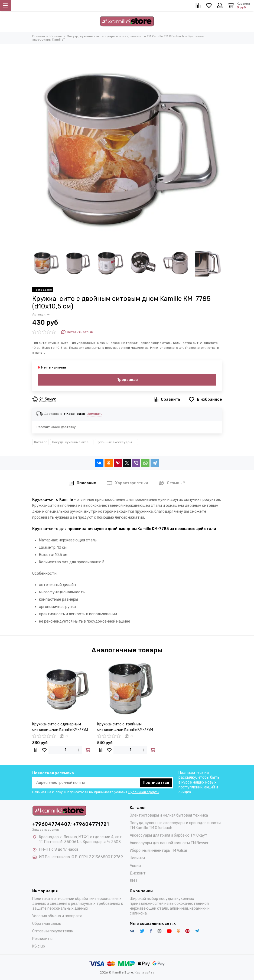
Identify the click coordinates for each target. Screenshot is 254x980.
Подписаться (156, 783)
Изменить (95, 414)
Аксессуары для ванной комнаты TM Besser (169, 843)
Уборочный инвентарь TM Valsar (159, 851)
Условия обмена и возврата (57, 916)
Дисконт (138, 873)
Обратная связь (47, 924)
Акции (135, 866)
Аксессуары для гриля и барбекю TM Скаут (169, 835)
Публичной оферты (144, 792)
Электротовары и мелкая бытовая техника (169, 815)
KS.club (39, 946)
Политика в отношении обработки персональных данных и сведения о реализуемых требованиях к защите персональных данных (78, 904)
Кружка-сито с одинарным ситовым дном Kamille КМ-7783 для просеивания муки (60, 727)
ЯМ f (134, 881)
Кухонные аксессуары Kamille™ (117, 442)
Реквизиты (42, 939)
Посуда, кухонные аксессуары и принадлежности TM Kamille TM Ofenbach (73, 442)
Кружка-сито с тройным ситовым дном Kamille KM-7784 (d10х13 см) (125, 727)
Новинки (137, 858)
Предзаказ (127, 380)
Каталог (40, 442)
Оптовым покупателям (53, 931)
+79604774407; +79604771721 (71, 824)
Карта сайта (144, 972)
